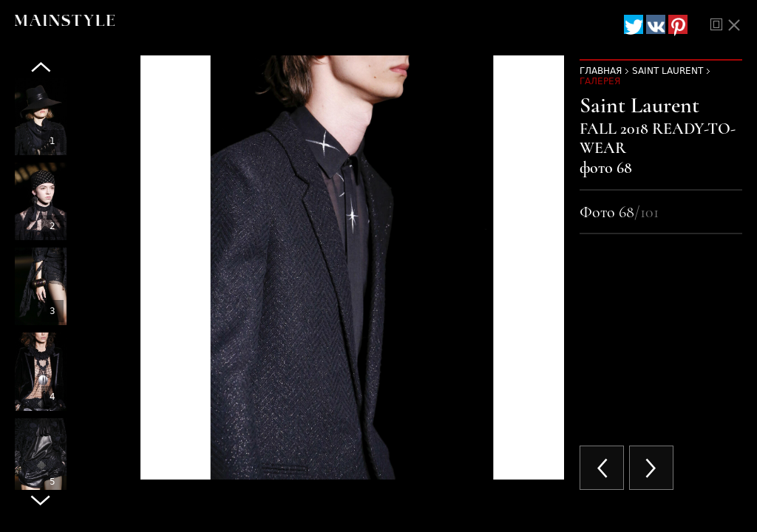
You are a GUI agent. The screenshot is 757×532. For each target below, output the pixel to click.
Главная (601, 71)
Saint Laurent (668, 71)
